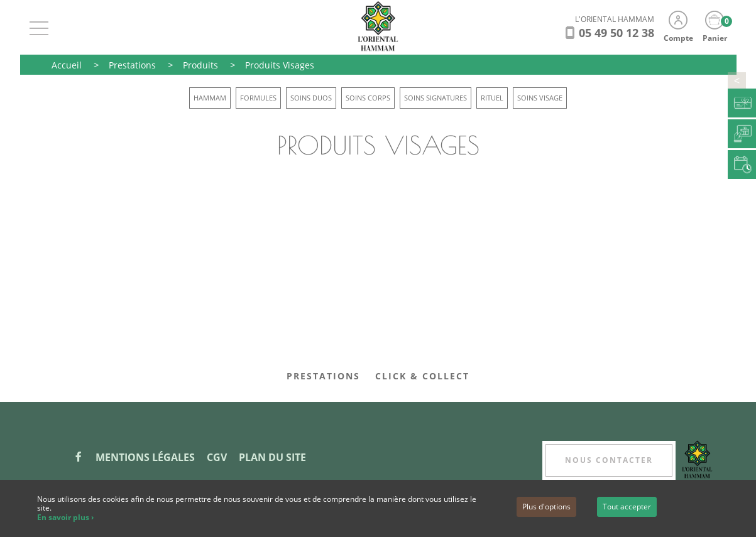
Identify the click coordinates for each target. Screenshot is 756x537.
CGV (217, 457)
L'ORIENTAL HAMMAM (615, 19)
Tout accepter (627, 507)
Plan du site (272, 457)
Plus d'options (546, 507)
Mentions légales (145, 457)
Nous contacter (609, 460)
